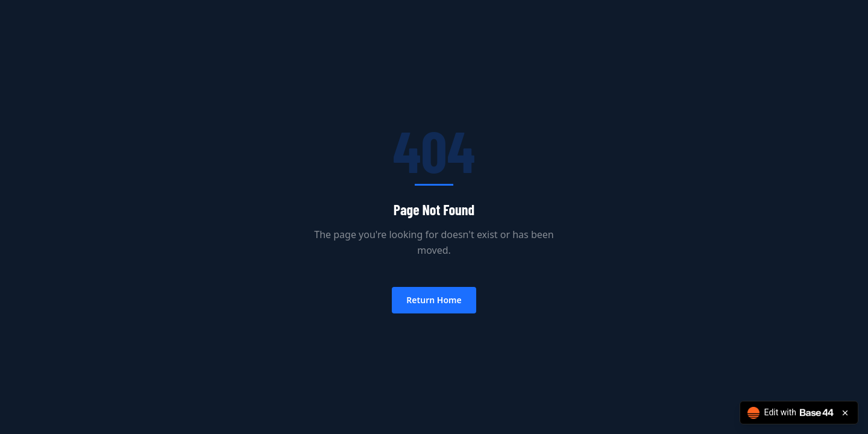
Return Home (434, 300)
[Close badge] (845, 413)
